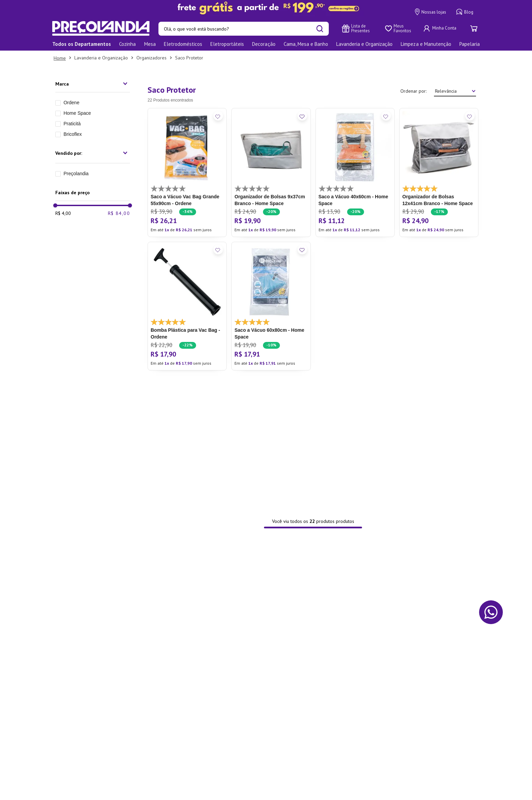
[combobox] (244, 29)
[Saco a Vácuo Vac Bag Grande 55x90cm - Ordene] (187, 172)
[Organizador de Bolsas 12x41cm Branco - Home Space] (439, 172)
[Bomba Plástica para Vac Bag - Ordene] (187, 306)
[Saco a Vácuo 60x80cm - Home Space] (271, 306)
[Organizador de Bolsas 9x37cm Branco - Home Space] (271, 172)
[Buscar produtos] (320, 29)
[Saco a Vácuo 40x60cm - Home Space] (355, 172)
